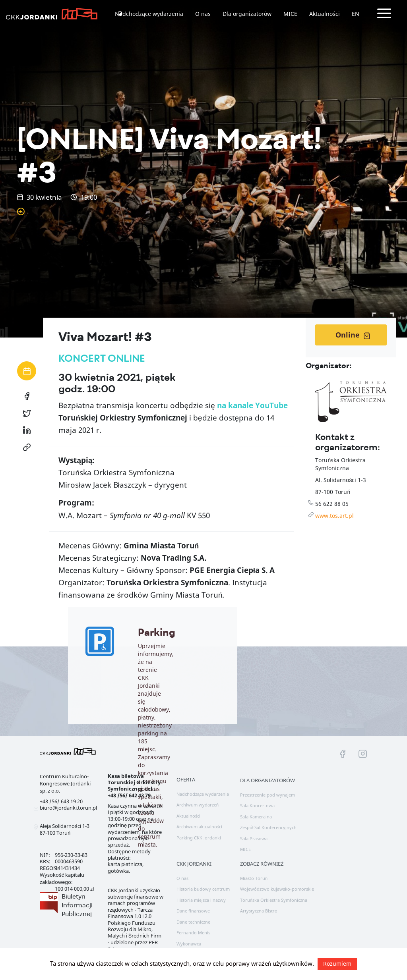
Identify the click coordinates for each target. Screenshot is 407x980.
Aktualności (325, 14)
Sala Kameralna (256, 817)
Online (353, 335)
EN (356, 14)
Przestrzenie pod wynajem (267, 795)
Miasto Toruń (254, 878)
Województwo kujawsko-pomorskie (277, 889)
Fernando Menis (193, 933)
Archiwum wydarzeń (198, 805)
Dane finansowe (193, 911)
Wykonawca (189, 944)
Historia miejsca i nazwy (201, 900)
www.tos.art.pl (334, 516)
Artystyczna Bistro (259, 911)
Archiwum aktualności (200, 827)
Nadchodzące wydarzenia (149, 14)
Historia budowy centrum (203, 889)
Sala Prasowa (254, 838)
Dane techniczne (193, 922)
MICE (290, 14)
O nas (203, 14)
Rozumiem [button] (337, 964)
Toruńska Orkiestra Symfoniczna (274, 900)
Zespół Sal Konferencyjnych (268, 827)
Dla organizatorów (247, 14)
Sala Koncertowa (257, 805)
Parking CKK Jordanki (199, 838)
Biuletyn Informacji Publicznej (77, 905)
